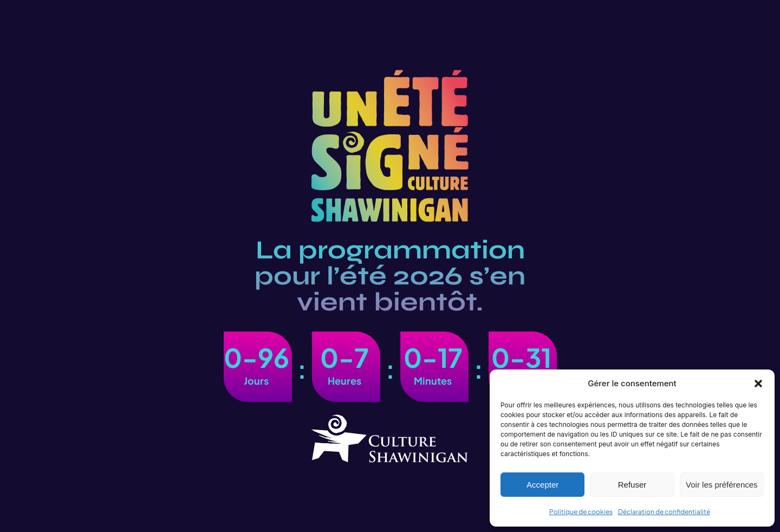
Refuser (632, 485)
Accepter (542, 485)
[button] (758, 384)
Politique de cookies (581, 512)
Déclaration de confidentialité (664, 512)
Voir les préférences (722, 485)
